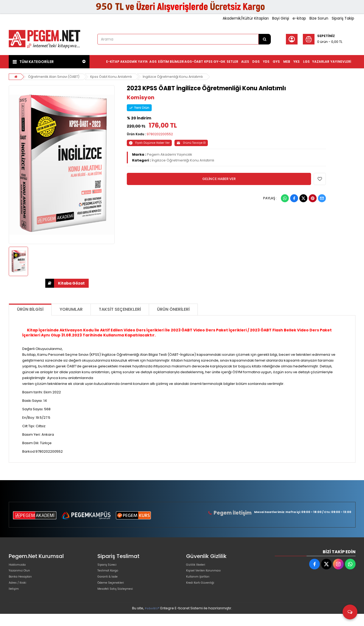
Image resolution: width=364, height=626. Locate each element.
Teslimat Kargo (110, 574)
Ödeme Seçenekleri (115, 591)
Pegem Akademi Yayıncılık (170, 154)
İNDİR (50, 283)
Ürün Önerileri (173, 309)
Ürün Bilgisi (30, 309)
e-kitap (299, 18)
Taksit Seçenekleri (120, 309)
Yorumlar (71, 309)
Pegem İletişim (235, 513)
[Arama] (265, 39)
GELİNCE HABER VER (219, 179)
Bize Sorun (319, 18)
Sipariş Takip (343, 18)
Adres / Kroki (20, 591)
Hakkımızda (19, 566)
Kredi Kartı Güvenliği (203, 591)
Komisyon (141, 97)
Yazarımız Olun (21, 574)
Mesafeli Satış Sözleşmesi (120, 600)
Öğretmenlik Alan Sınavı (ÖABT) (55, 77)
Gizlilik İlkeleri (197, 566)
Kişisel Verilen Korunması (208, 574)
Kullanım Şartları (200, 583)
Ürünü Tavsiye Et (191, 143)
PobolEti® (152, 620)
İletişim (15, 600)
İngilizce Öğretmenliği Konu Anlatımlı (178, 77)
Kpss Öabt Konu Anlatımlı (114, 77)
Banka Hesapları (23, 583)
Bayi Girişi (281, 18)
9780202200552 (160, 134)
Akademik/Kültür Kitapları (246, 18)
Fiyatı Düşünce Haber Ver (149, 143)
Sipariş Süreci (109, 566)
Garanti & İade (110, 583)
